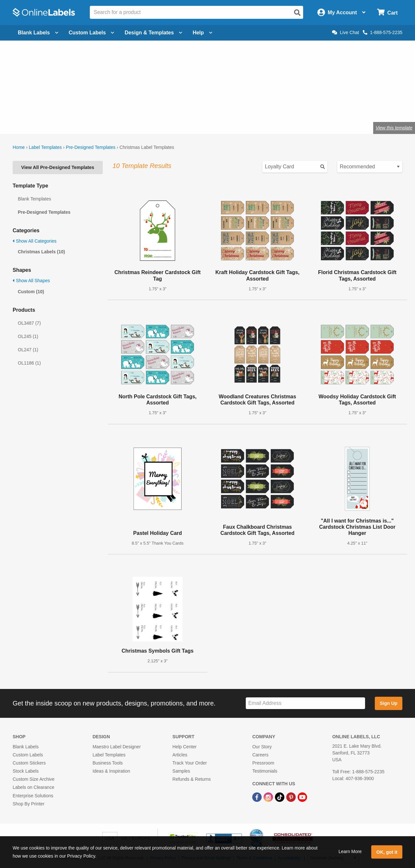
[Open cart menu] (387, 12)
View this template (394, 128)
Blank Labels (26, 747)
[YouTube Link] (302, 797)
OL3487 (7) (29, 323)
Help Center (185, 747)
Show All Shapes (31, 281)
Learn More (350, 851)
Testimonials (265, 771)
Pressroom (263, 763)
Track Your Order (190, 763)
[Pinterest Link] (292, 797)
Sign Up (388, 703)
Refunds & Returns (192, 779)
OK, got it (387, 852)
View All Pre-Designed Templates (58, 167)
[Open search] (297, 13)
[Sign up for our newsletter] (305, 703)
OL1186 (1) (29, 363)
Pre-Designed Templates (91, 147)
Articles (180, 755)
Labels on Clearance (33, 787)
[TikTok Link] (280, 797)
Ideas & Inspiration (111, 771)
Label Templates (45, 147)
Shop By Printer (29, 804)
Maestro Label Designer (117, 747)
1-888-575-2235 (383, 32)
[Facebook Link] (258, 797)
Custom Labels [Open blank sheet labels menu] (92, 33)
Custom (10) (31, 292)
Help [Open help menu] (202, 33)
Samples (181, 771)
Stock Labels (26, 771)
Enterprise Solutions (33, 796)
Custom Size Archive (34, 779)
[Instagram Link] (269, 797)
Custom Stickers (29, 763)
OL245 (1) (28, 336)
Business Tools (107, 763)
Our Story (262, 747)
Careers (260, 755)
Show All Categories (35, 241)
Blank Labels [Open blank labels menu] (38, 33)
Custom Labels (28, 755)
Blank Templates (34, 199)
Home (19, 147)
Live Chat (345, 32)
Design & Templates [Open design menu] (153, 33)
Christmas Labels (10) (41, 252)
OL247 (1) (28, 350)
